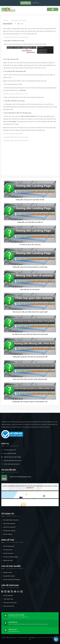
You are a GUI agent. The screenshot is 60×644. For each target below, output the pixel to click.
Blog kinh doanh (7, 572)
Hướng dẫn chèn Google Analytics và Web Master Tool (30, 402)
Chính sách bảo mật (8, 606)
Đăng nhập (35, 3)
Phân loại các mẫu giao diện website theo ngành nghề (30, 312)
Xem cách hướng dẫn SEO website (13, 134)
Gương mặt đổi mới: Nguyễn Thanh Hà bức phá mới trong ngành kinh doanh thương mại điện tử (30, 487)
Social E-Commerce (8, 553)
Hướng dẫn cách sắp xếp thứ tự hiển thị (30, 222)
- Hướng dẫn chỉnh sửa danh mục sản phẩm (16, 137)
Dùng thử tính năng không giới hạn (20, 477)
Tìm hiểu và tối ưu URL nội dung (30, 245)
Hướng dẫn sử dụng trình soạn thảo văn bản (30, 200)
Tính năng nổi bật (7, 550)
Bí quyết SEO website (8, 576)
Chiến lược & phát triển (8, 527)
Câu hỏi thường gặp (8, 546)
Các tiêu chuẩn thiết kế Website (11, 580)
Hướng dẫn (6, 20)
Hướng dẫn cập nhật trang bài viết (19, 20)
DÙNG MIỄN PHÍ (26, 3)
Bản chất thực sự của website (30, 289)
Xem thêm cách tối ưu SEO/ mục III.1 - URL (16, 94)
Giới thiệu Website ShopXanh (10, 520)
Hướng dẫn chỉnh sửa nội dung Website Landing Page (30, 267)
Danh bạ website (7, 534)
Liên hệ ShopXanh (7, 595)
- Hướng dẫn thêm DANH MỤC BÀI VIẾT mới (16, 141)
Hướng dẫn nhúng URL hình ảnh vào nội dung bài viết (30, 357)
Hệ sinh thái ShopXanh (8, 524)
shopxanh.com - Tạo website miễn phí (19, 638)
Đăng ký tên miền (7, 560)
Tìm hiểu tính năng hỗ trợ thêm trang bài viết (16, 37)
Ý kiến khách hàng (7, 599)
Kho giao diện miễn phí (8, 531)
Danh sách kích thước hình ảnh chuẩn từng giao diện (30, 379)
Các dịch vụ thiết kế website (10, 557)
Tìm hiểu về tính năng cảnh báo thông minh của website (30, 334)
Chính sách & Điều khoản (9, 603)
